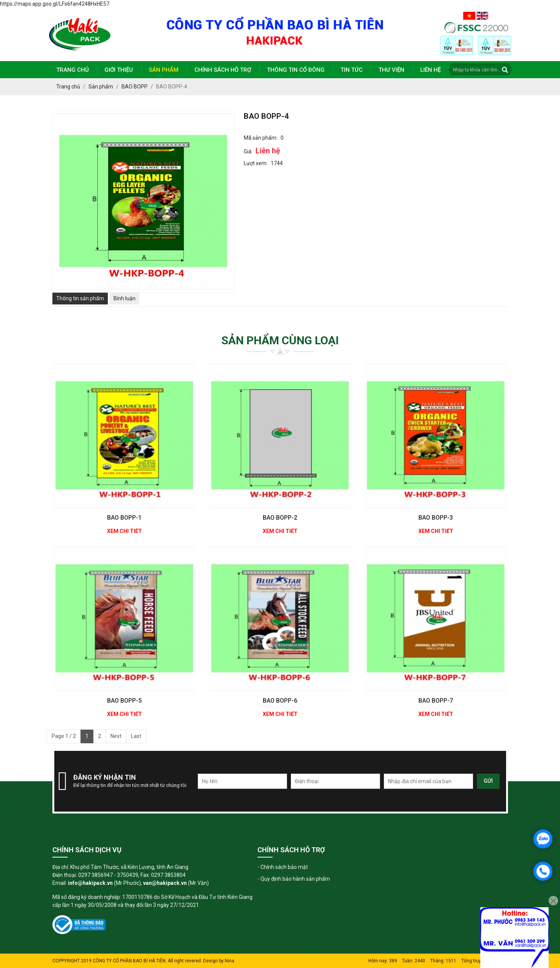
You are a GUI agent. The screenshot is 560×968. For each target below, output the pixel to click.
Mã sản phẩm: (261, 138)
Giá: (248, 151)
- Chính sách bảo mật (283, 867)
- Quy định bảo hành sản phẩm (294, 879)
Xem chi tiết (125, 531)
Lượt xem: (256, 163)
